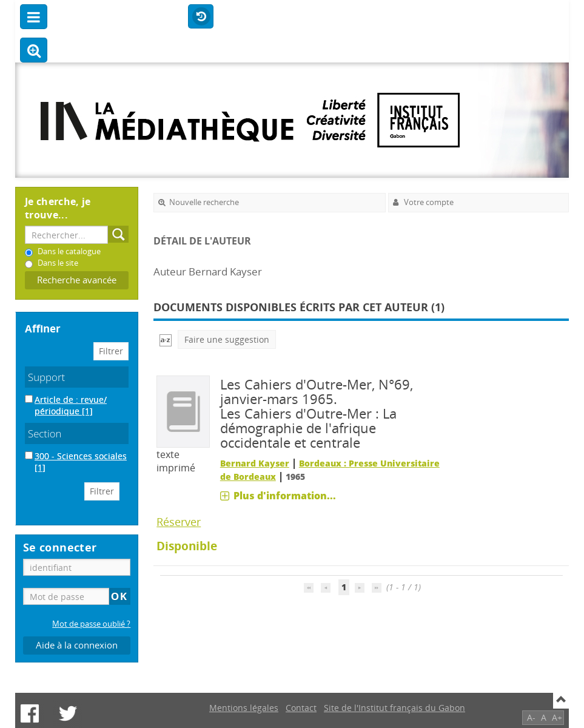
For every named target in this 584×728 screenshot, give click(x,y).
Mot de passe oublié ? (91, 624)
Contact (301, 708)
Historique (201, 17)
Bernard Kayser (255, 463)
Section (45, 433)
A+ (557, 717)
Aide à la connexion (77, 645)
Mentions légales (244, 708)
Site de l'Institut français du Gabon (394, 708)
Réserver (179, 522)
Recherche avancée (77, 280)
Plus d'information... (285, 496)
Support (46, 377)
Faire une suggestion (227, 339)
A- (531, 717)
